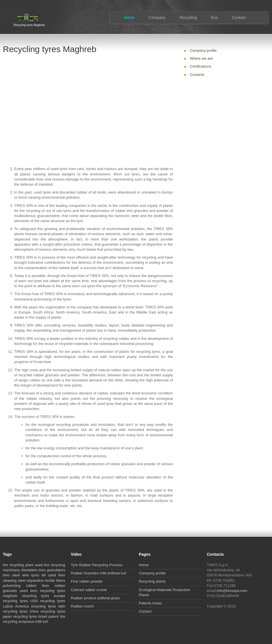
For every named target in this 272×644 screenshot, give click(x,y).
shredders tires (33, 570)
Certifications (200, 66)
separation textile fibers (46, 580)
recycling (17, 565)
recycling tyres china (21, 611)
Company (157, 18)
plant (29, 565)
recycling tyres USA (20, 601)
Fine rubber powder (87, 581)
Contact (239, 18)
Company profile (203, 51)
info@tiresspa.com (232, 591)
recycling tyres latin (48, 606)
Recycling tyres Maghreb (29, 24)
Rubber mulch (82, 606)
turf (45, 622)
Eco (214, 18)
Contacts (197, 75)
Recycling (188, 18)
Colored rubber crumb (89, 590)
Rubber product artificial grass (95, 598)
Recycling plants (152, 581)
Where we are (201, 58)
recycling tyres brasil (30, 616)
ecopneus (26, 622)
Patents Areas (150, 603)
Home (129, 18)
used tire (42, 565)
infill (39, 622)
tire (5, 565)
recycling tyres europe (44, 596)
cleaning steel (14, 580)
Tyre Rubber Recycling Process (97, 565)
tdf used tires (53, 575)
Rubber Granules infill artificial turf (98, 573)
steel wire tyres (26, 575)
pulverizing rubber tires (26, 586)
